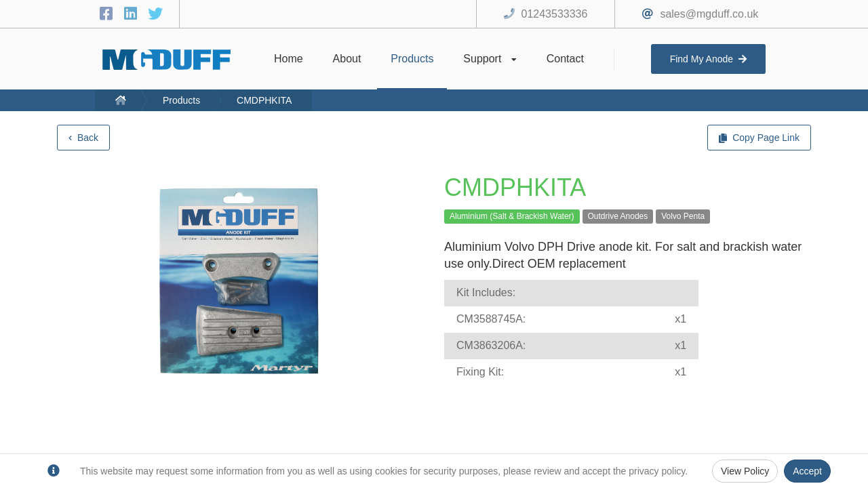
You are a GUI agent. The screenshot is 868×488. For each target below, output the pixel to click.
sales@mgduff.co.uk (709, 14)
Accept (807, 471)
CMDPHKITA (264, 100)
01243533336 (555, 14)
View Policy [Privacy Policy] (745, 471)
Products (181, 100)
